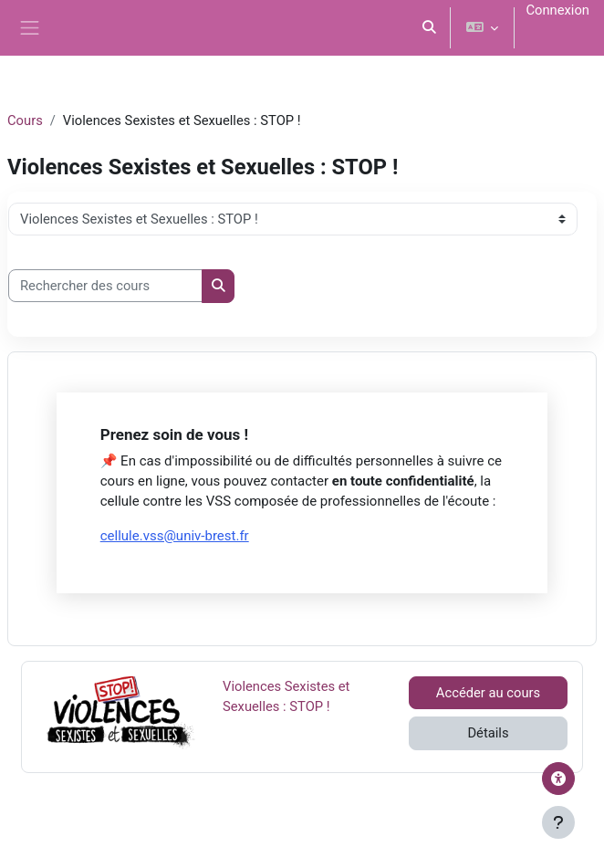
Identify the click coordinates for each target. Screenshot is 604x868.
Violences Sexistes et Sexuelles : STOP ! (286, 695)
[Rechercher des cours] (105, 286)
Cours (25, 120)
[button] (430, 28)
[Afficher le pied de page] (558, 822)
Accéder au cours (488, 693)
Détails (488, 733)
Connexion (557, 10)
